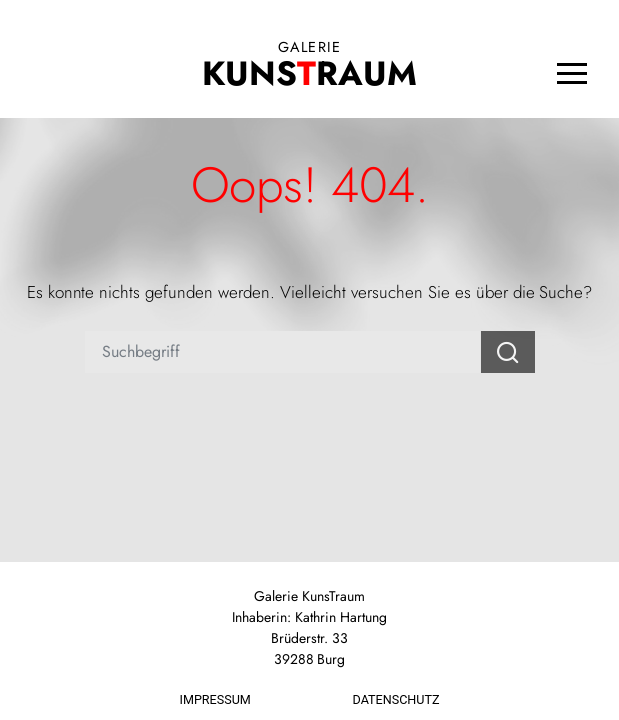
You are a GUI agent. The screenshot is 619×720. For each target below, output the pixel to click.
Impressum (215, 699)
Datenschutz (396, 699)
